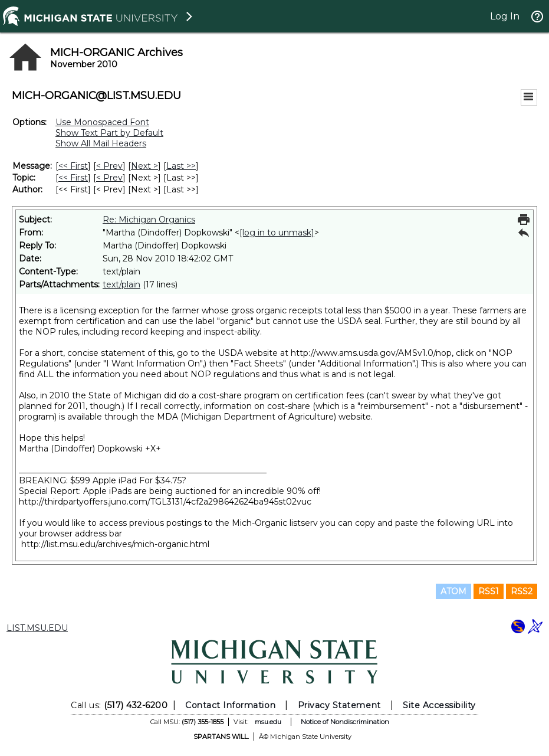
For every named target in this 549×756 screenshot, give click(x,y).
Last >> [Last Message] (181, 166)
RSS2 (522, 591)
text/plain (121, 284)
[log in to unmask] (277, 233)
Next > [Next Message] (144, 166)
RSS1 (489, 591)
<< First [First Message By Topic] (73, 178)
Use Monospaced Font (102, 122)
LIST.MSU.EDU (37, 628)
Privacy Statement (339, 705)
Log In (505, 16)
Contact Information (230, 705)
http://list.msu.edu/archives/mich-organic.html (115, 544)
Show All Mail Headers (101, 143)
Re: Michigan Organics (149, 220)
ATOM (453, 591)
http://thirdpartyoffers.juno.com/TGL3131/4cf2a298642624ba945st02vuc (165, 502)
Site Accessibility (439, 705)
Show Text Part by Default (109, 133)
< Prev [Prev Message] (109, 166)
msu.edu (268, 722)
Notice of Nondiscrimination (345, 722)
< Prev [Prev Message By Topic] (109, 178)
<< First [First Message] (73, 166)
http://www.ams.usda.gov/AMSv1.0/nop (371, 353)
